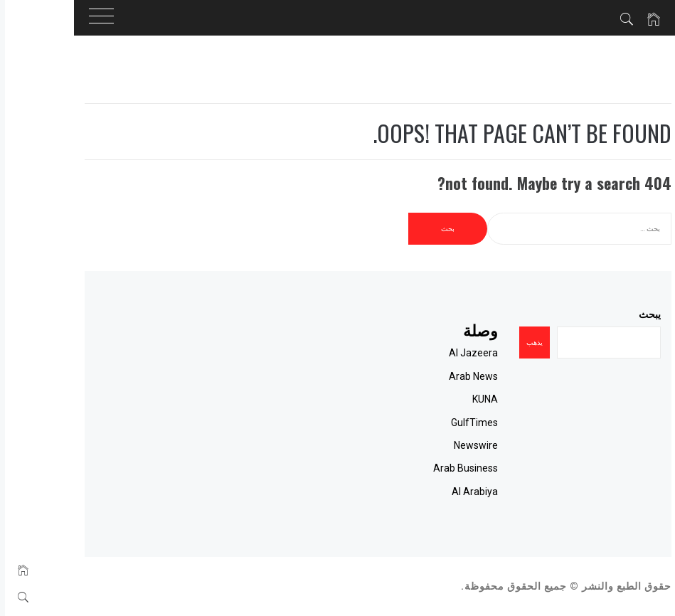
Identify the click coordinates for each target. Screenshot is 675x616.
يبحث (609, 314)
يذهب (494, 342)
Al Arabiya (434, 492)
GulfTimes (434, 423)
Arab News (433, 376)
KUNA (445, 399)
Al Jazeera (433, 353)
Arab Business (425, 468)
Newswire (435, 445)
